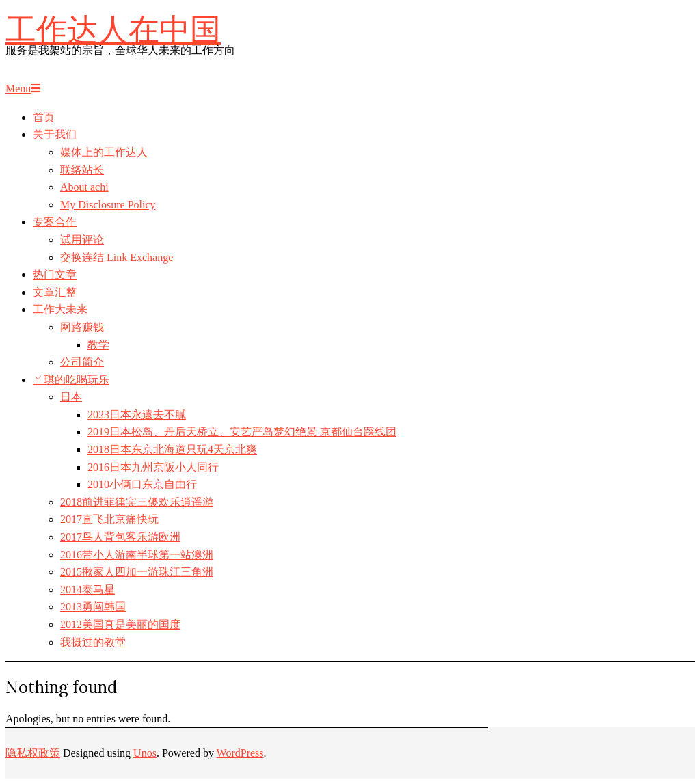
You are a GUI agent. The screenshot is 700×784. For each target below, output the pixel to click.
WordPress (240, 753)
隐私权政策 (33, 753)
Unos (145, 753)
